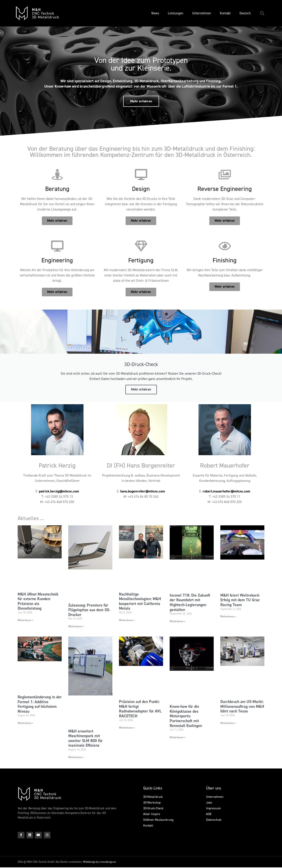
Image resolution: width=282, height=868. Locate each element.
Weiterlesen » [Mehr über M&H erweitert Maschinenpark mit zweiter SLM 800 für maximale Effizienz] (76, 757)
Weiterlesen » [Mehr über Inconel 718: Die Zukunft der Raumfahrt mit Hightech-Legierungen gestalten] (177, 621)
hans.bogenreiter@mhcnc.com (143, 491)
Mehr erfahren (141, 389)
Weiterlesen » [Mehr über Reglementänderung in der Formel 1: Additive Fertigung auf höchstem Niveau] (25, 723)
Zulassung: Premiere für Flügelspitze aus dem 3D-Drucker (89, 610)
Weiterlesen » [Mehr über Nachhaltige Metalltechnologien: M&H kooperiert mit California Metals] (127, 620)
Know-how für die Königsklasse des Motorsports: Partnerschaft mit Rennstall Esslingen (186, 716)
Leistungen (176, 13)
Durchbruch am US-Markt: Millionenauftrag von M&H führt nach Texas (242, 706)
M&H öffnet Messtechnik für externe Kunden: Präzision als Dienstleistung (38, 601)
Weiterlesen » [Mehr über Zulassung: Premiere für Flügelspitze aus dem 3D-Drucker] (76, 626)
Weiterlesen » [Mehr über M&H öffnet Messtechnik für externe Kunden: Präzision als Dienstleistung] (25, 620)
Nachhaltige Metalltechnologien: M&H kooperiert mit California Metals (140, 601)
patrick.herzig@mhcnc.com (59, 491)
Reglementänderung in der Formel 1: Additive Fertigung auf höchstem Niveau (40, 704)
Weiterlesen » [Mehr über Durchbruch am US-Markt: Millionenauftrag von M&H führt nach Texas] (228, 723)
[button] (262, 13)
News (155, 13)
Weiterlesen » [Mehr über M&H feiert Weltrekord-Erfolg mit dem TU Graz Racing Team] (228, 616)
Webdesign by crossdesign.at (99, 862)
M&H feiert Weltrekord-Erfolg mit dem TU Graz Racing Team (240, 600)
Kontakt (225, 13)
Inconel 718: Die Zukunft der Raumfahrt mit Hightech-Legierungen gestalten (190, 602)
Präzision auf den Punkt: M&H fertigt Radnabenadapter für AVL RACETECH (140, 709)
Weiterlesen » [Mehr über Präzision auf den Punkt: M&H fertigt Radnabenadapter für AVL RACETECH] (127, 728)
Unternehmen (202, 13)
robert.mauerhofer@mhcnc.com (226, 491)
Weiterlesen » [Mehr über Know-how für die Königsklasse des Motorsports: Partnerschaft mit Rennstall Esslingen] (177, 737)
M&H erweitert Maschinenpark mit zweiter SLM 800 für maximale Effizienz (85, 738)
